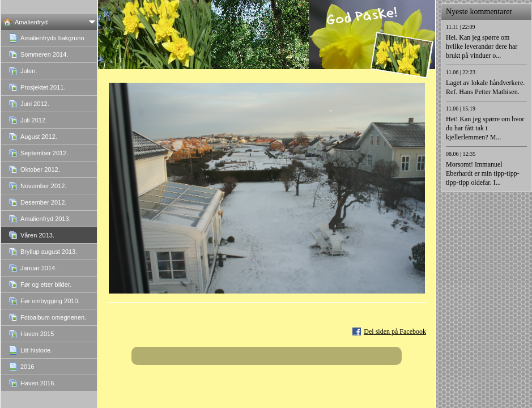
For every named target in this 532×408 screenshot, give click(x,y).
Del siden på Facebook (395, 331)
